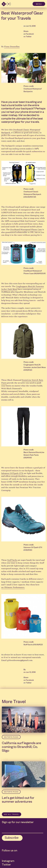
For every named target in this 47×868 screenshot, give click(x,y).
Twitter (29, 36)
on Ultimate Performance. (13, 587)
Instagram (8, 861)
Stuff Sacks (12, 560)
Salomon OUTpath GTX (12, 473)
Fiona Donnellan (12, 47)
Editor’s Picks (11, 737)
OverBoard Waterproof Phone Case (26, 229)
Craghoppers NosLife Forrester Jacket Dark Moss (23, 288)
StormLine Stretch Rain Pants (22, 381)
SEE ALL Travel (12, 814)
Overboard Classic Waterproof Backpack (21, 131)
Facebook (30, 34)
